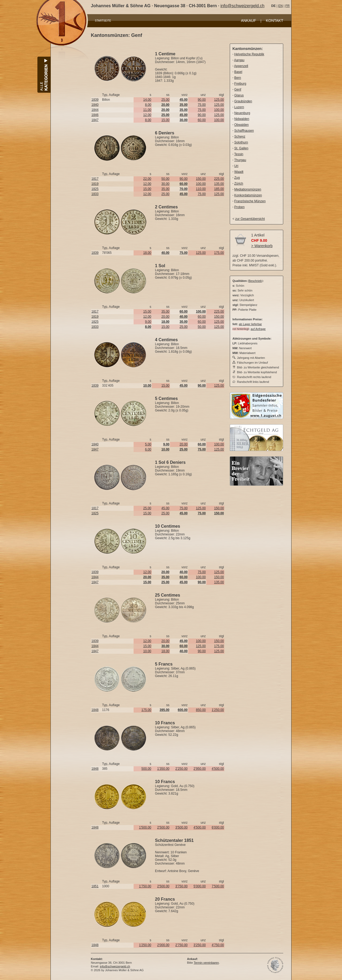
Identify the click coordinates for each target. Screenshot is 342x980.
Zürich (239, 184)
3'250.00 (200, 945)
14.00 (147, 100)
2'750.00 (181, 945)
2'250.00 (181, 769)
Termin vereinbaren (206, 963)
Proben (240, 207)
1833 (95, 194)
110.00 (201, 189)
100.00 (219, 110)
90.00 (202, 100)
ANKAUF (249, 21)
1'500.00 (145, 827)
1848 (95, 710)
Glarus (239, 95)
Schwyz (240, 137)
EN (280, 6)
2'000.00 (163, 945)
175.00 (219, 253)
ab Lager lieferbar (250, 324)
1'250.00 (218, 710)
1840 (95, 105)
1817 (95, 179)
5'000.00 (200, 886)
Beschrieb (255, 281)
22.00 (147, 179)
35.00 (165, 189)
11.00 (147, 110)
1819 (95, 184)
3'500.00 (181, 827)
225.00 (219, 179)
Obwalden (242, 125)
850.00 (201, 710)
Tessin (239, 154)
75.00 (202, 105)
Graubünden (243, 101)
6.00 (148, 449)
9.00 (148, 322)
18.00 (147, 253)
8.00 (148, 105)
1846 (95, 115)
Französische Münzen (250, 201)
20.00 (165, 317)
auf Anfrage (258, 329)
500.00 (146, 769)
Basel (238, 72)
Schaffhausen (244, 131)
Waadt (239, 172)
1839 (95, 100)
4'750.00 (218, 945)
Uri (236, 166)
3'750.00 (181, 886)
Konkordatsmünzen (248, 195)
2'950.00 (200, 769)
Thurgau (240, 160)
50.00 (165, 179)
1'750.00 (145, 886)
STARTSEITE (103, 21)
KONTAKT (275, 21)
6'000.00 (218, 827)
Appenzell (241, 66)
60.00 (202, 120)
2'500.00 (163, 827)
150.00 (201, 179)
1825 (95, 189)
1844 (95, 110)
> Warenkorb (262, 246)
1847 (95, 120)
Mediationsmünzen (248, 189)
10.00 (147, 651)
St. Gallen (241, 148)
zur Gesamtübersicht (250, 219)
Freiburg (240, 84)
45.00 (165, 508)
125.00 (219, 100)
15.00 (165, 120)
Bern (238, 78)
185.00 (219, 189)
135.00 (219, 184)
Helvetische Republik (249, 54)
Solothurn (241, 142)
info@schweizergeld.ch (242, 6)
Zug (237, 178)
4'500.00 (218, 769)
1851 (95, 886)
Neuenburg (242, 113)
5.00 (148, 444)
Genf (238, 90)
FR (287, 6)
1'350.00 (163, 769)
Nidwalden (242, 119)
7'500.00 (218, 886)
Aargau (239, 60)
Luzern (239, 107)
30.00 (165, 184)
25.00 (165, 100)
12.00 (147, 115)
